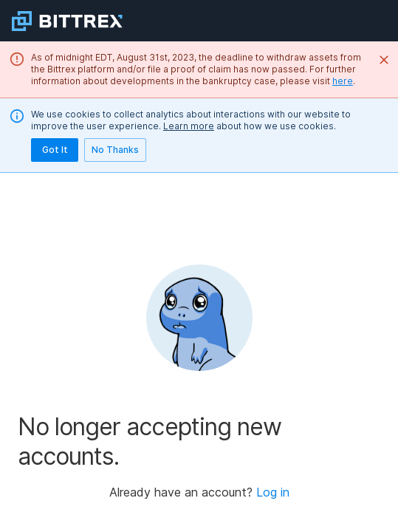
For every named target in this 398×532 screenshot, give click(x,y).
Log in (273, 492)
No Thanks (115, 150)
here (343, 81)
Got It (55, 150)
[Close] (384, 60)
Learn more (189, 126)
